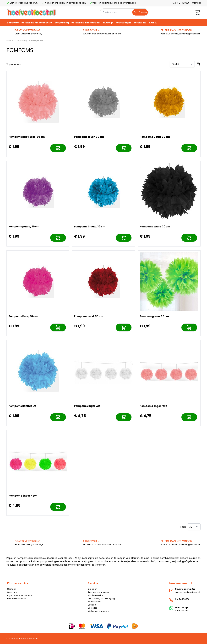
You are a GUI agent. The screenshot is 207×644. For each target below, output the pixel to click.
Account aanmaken (98, 592)
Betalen (92, 605)
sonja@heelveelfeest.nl (188, 592)
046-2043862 (182, 610)
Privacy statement (17, 598)
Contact (196, 3)
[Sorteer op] (182, 64)
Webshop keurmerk (98, 611)
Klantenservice (96, 595)
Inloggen (93, 589)
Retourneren (94, 602)
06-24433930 (182, 599)
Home (10, 41)
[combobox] (124, 12)
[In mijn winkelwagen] (58, 148)
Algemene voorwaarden (20, 595)
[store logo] (31, 12)
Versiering (22, 41)
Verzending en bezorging (101, 598)
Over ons (12, 592)
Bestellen (93, 608)
